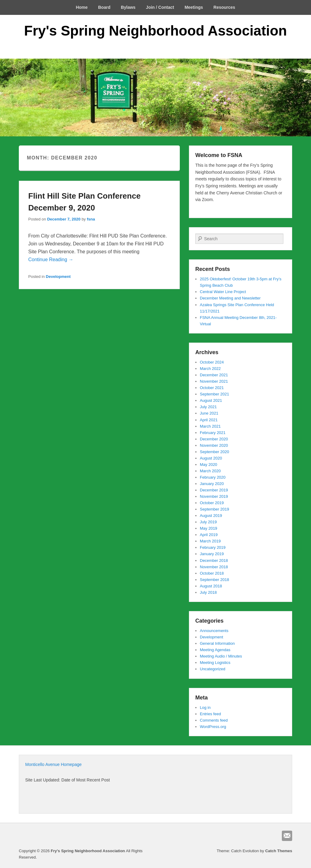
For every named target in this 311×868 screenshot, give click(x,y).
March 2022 (210, 369)
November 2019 (214, 496)
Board (104, 7)
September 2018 (214, 580)
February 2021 (213, 433)
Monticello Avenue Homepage (53, 764)
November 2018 (214, 567)
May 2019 (208, 528)
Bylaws (128, 7)
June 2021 (209, 413)
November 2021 (214, 381)
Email (287, 836)
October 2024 (212, 362)
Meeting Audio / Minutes (221, 656)
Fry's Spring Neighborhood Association (155, 31)
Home (82, 7)
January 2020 (212, 484)
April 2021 (209, 420)
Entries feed (210, 714)
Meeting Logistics (215, 663)
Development (58, 277)
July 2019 (208, 522)
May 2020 (208, 465)
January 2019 (212, 554)
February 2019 (213, 547)
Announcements (214, 631)
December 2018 (214, 560)
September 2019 (214, 509)
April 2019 (209, 535)
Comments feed (214, 720)
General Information (217, 643)
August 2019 (211, 516)
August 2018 (211, 586)
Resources (224, 7)
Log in (205, 707)
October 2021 (212, 388)
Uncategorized (213, 669)
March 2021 (210, 426)
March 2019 (210, 541)
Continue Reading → (51, 260)
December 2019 (214, 490)
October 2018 (212, 573)
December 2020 (214, 439)
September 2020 (214, 452)
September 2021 (214, 394)
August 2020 (211, 458)
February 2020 (213, 477)
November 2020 (214, 445)
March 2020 (210, 471)
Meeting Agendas (215, 650)
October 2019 (212, 503)
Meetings (194, 7)
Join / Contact (160, 7)
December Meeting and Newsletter (230, 298)
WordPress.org (213, 727)
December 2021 (214, 375)
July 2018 (208, 592)
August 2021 (211, 400)
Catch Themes (279, 851)
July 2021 (208, 407)
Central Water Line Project (223, 292)
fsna (91, 219)
